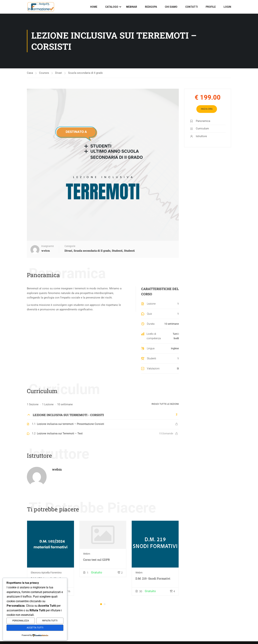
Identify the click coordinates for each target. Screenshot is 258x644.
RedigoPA (151, 7)
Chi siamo (171, 7)
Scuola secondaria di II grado (85, 73)
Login (227, 7)
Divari (59, 73)
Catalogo (112, 7)
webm (57, 469)
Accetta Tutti (35, 628)
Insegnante (47, 246)
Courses (44, 73)
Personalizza (21, 621)
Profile (211, 7)
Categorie (70, 246)
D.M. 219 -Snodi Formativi (153, 578)
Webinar (132, 7)
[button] (101, 604)
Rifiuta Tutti (50, 621)
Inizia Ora (207, 109)
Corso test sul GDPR (96, 559)
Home (94, 7)
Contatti (192, 7)
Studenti (117, 251)
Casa (30, 73)
